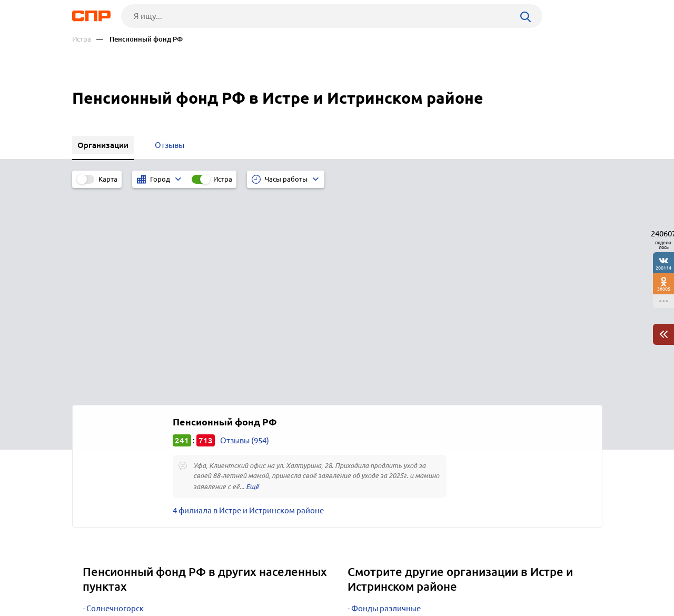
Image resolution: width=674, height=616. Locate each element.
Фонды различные (386, 400)
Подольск (105, 427)
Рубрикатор (92, 577)
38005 (664, 289)
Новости (157, 577)
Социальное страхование (399, 414)
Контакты (308, 577)
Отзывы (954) (245, 232)
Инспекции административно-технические (431, 427)
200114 (663, 268)
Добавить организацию (555, 577)
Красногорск (110, 453)
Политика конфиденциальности (213, 608)
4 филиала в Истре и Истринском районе (248, 302)
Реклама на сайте (231, 577)
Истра (82, 39)
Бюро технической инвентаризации (418, 440)
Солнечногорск (115, 400)
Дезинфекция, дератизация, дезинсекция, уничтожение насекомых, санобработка (453, 457)
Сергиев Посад (113, 414)
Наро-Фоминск (115, 440)
